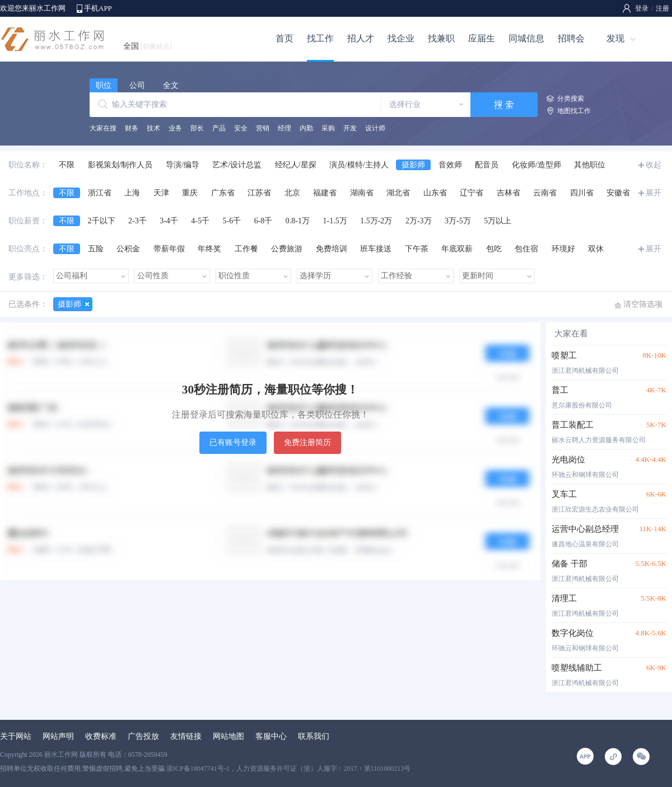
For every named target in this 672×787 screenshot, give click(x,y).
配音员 (487, 165)
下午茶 (417, 249)
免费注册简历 (307, 442)
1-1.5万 (335, 221)
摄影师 (413, 165)
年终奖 (209, 249)
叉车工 (564, 494)
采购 (328, 128)
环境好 (563, 249)
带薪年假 (169, 249)
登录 (642, 8)
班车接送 (376, 249)
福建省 (325, 193)
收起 (654, 165)
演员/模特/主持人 (359, 165)
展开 (654, 193)
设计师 (375, 128)
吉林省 (508, 193)
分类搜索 (571, 99)
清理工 (564, 598)
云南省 (545, 193)
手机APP (98, 8)
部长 (197, 128)
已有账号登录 (233, 442)
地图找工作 (574, 111)
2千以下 (102, 221)
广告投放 (143, 736)
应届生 (482, 38)
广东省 (223, 193)
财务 (132, 128)
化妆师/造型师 (536, 165)
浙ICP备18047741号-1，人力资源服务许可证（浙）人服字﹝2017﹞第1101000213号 (288, 769)
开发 (350, 128)
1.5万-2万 (376, 221)
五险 (96, 249)
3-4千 (169, 221)
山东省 (435, 193)
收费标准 (101, 736)
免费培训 (332, 249)
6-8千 (263, 221)
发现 (615, 38)
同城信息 (526, 38)
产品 (219, 128)
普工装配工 (573, 425)
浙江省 (100, 193)
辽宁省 (472, 193)
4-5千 (200, 221)
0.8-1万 (298, 221)
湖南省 (362, 193)
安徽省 (618, 193)
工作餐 (246, 249)
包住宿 (526, 249)
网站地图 (228, 736)
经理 (284, 128)
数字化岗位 (573, 633)
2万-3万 (419, 221)
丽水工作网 (61, 755)
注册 (662, 8)
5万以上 (498, 221)
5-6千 (232, 221)
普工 (560, 390)
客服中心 (271, 736)
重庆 (190, 193)
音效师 (450, 165)
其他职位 (590, 165)
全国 (148, 46)
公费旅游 (287, 249)
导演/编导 (183, 165)
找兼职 (441, 38)
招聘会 (571, 38)
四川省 (582, 193)
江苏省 (259, 193)
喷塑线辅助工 (577, 668)
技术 (153, 128)
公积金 (128, 249)
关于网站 (16, 736)
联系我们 (314, 736)
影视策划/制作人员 (120, 165)
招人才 (361, 38)
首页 (284, 38)
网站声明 (58, 736)
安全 (241, 128)
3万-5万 (458, 221)
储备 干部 (570, 564)
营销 (263, 128)
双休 (596, 249)
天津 (161, 193)
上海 (132, 193)
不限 (67, 165)
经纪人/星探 (296, 165)
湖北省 (398, 193)
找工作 (320, 38)
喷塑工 (564, 355)
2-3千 (137, 221)
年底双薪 (457, 249)
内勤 (306, 128)
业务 (175, 128)
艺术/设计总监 (237, 165)
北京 (292, 193)
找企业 (401, 38)
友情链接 (186, 736)
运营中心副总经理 (585, 529)
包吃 (494, 249)
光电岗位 (568, 460)
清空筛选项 (643, 304)
